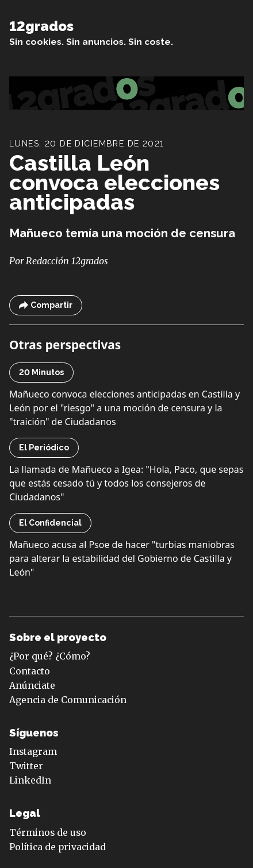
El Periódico (44, 447)
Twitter (26, 766)
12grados (41, 26)
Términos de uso (48, 833)
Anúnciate (32, 686)
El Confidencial (50, 523)
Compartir (46, 305)
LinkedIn (30, 780)
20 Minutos (41, 372)
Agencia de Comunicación (68, 700)
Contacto (30, 671)
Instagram (33, 752)
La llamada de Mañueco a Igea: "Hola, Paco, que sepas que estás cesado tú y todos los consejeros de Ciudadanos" (126, 483)
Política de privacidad (57, 847)
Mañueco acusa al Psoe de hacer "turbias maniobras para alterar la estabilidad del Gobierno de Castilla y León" (122, 558)
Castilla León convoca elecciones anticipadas (114, 182)
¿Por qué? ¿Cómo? (50, 656)
